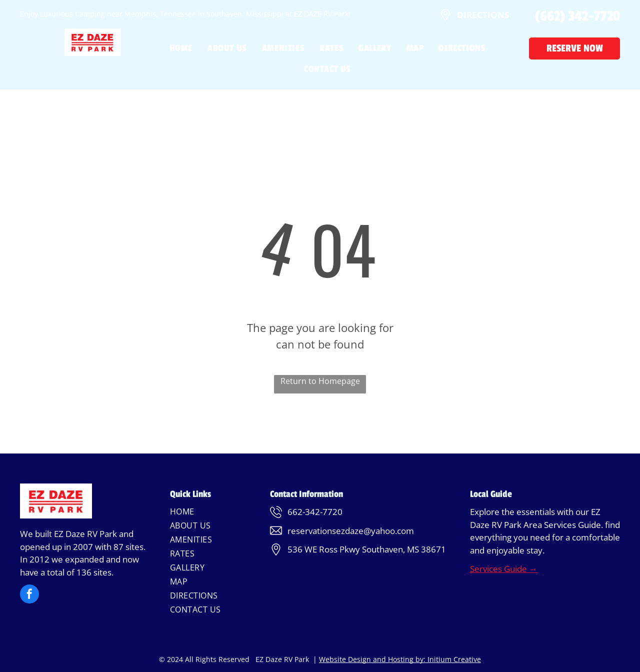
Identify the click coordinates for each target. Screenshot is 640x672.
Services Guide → (504, 569)
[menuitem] (173, 48)
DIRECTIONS (483, 15)
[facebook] (29, 595)
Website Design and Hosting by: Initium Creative (400, 659)
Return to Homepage (320, 381)
